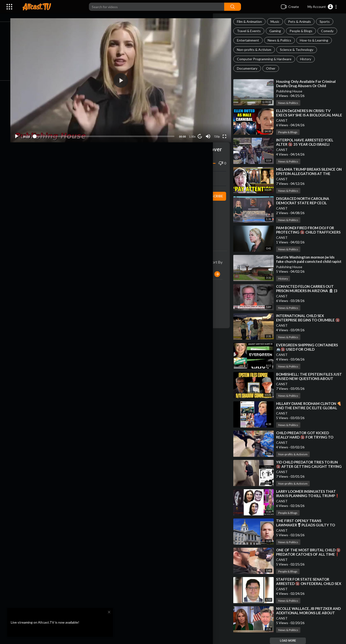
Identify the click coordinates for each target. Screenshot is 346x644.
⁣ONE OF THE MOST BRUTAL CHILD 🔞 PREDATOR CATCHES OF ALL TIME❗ (310, 554)
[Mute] (210, 131)
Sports (328, 21)
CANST (286, 120)
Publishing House (293, 91)
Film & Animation (253, 21)
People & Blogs (305, 31)
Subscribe (217, 190)
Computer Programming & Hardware (268, 59)
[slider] (112, 131)
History (309, 59)
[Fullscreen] (227, 131)
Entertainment (252, 40)
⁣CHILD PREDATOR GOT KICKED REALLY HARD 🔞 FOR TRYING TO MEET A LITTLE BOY (309, 437)
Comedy (331, 31)
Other (275, 68)
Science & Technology (300, 50)
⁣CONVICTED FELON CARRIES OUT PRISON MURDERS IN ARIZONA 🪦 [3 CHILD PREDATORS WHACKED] (311, 291)
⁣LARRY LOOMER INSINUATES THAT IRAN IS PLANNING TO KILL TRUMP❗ (310, 496)
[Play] (29, 131)
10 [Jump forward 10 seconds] (202, 131)
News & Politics (283, 40)
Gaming (279, 31)
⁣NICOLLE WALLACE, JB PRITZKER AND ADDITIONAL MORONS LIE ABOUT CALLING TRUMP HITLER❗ (310, 613)
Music (279, 21)
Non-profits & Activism (258, 50)
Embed (179, 173)
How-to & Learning (318, 40)
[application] (128, 77)
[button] (322, 7)
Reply (67, 299)
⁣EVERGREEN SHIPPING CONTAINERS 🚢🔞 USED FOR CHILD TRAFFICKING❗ (311, 349)
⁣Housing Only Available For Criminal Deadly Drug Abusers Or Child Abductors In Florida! (310, 86)
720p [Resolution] (219, 131)
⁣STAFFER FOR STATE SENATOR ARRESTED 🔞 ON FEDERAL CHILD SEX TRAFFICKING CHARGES (309, 584)
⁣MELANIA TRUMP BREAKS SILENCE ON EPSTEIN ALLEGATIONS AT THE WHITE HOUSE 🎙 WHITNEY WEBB (310, 174)
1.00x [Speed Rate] (195, 131)
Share (77, 173)
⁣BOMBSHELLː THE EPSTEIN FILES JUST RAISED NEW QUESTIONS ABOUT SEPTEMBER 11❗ (308, 379)
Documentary (251, 68)
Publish (214, 268)
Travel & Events (253, 31)
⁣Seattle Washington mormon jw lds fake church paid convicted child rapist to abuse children (309, 261)
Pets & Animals (303, 21)
